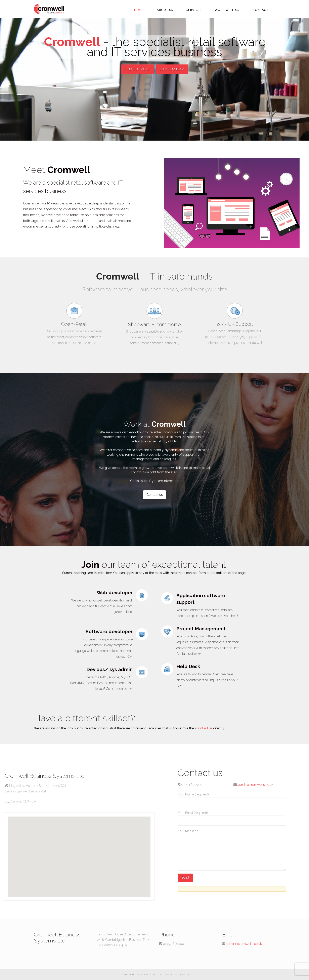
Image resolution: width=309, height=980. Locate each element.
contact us (204, 728)
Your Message (232, 834)
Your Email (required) (232, 817)
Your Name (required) (232, 799)
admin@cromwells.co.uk (255, 785)
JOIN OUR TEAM (172, 69)
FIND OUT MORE (137, 69)
